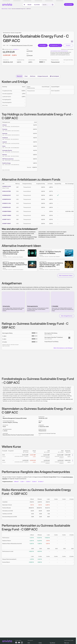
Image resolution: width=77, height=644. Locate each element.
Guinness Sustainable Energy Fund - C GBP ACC (21, 9)
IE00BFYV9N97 (7, 224)
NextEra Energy (6, 163)
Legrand (5, 142)
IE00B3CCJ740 (7, 203)
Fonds (10, 9)
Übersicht (19, 76)
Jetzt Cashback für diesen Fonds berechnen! (59, 51)
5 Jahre (35, 482)
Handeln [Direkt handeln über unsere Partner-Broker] (68, 45)
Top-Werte (52, 643)
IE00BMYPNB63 (7, 211)
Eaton (4, 146)
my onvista (37, 5)
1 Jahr (23, 482)
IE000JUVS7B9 (7, 191)
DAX (29, 643)
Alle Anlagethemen (67, 316)
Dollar (40, 643)
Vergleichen (54, 45)
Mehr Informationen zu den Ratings (63, 348)
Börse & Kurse (5, 9)
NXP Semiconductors (8, 159)
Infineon (5, 125)
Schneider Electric (7, 150)
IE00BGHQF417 (7, 195)
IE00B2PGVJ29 (6, 207)
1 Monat (17, 482)
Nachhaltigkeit (54, 76)
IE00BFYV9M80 (7, 215)
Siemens (5, 155)
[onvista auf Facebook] (16, 643)
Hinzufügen (43, 45)
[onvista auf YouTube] (19, 643)
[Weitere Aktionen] (73, 455)
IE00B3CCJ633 (7, 186)
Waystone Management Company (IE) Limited (22, 45)
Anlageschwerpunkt (43, 76)
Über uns (67, 643)
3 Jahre (28, 482)
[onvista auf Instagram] (22, 643)
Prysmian (5, 129)
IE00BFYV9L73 (6, 219)
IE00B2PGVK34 (7, 199)
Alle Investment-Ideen (66, 275)
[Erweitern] (60, 45)
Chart (26, 76)
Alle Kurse (33, 76)
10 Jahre (41, 482)
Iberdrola (5, 133)
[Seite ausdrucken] (72, 41)
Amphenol (5, 138)
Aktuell (29, 5)
